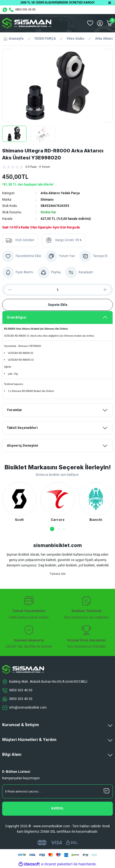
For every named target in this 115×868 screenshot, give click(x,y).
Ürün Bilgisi (16, 317)
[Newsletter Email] (57, 791)
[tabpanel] (19, 502)
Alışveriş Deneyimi (22, 445)
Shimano (47, 200)
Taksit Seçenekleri (22, 428)
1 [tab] (52, 529)
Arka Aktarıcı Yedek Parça (60, 193)
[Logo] (27, 23)
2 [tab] (59, 529)
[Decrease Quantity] (8, 290)
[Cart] (110, 23)
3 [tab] (64, 529)
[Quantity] (57, 290)
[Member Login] (100, 23)
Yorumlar (14, 410)
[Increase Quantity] (107, 290)
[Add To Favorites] (22, 256)
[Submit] (57, 809)
